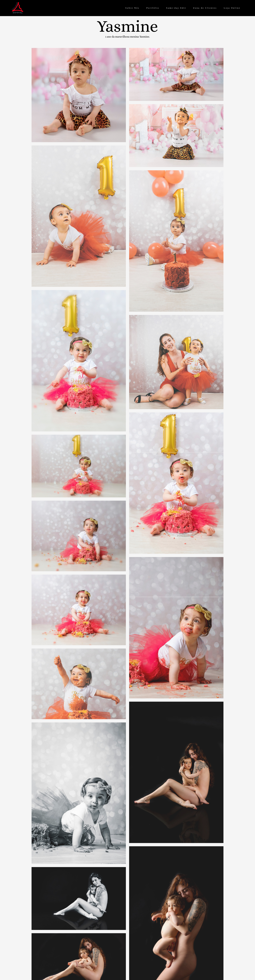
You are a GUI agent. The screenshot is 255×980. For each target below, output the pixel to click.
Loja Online (232, 8)
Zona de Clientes (205, 8)
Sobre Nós (132, 8)
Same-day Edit (176, 8)
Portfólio (153, 8)
